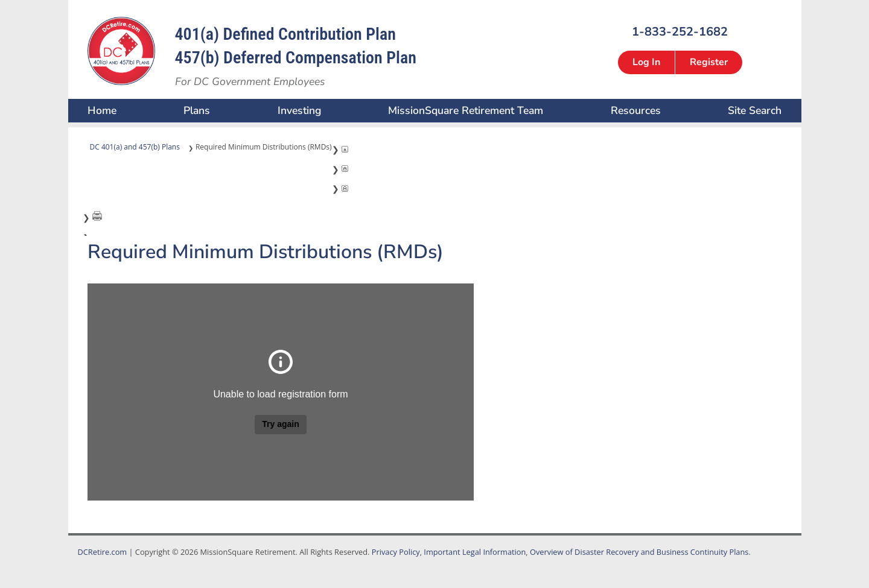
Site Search (755, 110)
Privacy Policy (396, 552)
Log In (646, 62)
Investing (299, 110)
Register (709, 62)
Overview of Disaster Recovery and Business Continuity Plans (639, 552)
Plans (197, 110)
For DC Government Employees (250, 81)
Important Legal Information (475, 552)
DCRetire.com (103, 552)
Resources (636, 110)
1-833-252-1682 (680, 31)
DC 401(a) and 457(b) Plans (135, 147)
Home (102, 110)
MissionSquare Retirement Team (466, 110)
